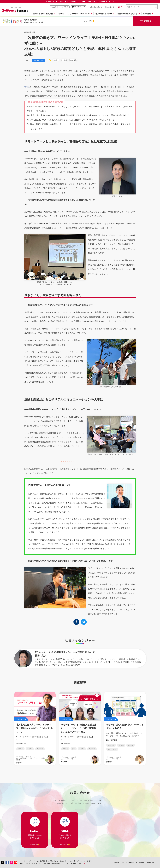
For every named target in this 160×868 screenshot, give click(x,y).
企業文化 (65, 749)
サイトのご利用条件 (39, 861)
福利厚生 (20, 749)
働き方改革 (40, 749)
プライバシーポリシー (85, 861)
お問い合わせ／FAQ (56, 861)
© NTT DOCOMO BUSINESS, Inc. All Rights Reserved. (133, 862)
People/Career (39, 60)
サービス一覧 (70, 861)
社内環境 (30, 749)
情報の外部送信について (57, 863)
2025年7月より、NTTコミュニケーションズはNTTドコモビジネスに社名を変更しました (80, 1)
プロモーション (112, 749)
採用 (74, 749)
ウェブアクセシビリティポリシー (33, 863)
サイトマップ (25, 861)
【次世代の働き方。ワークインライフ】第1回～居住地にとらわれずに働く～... (34, 728)
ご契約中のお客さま (96, 7)
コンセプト (89, 21)
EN (120, 7)
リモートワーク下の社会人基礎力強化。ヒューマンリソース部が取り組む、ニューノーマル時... (79, 728)
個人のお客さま (109, 7)
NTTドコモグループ (75, 863)
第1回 (27, 87)
